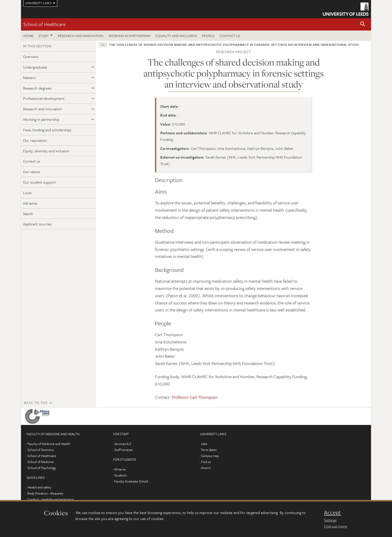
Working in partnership (129, 36)
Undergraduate (35, 67)
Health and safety (39, 487)
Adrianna (30, 203)
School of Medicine (41, 462)
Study (44, 36)
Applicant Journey (37, 224)
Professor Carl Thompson (195, 397)
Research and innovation (81, 36)
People (208, 36)
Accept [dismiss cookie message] (332, 512)
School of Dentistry (41, 450)
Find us (206, 462)
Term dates (209, 450)
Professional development (44, 98)
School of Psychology (42, 468)
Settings (330, 520)
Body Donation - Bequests (45, 493)
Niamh (28, 214)
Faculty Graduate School (131, 481)
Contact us (230, 36)
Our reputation (35, 140)
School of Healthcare (44, 24)
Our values (31, 172)
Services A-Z (123, 444)
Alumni (206, 468)
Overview (31, 57)
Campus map (210, 456)
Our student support (39, 182)
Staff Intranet (123, 450)
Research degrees (37, 88)
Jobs (204, 444)
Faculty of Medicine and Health (49, 444)
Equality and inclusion (176, 36)
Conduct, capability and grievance (51, 499)
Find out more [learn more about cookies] (335, 526)
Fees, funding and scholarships (47, 130)
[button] (363, 24)
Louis (27, 193)
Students (120, 475)
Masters (29, 78)
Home (28, 36)
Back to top (36, 403)
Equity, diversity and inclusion (46, 151)
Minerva (120, 469)
